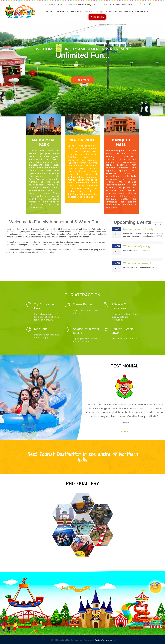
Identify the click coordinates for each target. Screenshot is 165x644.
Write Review (97, 18)
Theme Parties (83, 304)
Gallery (129, 12)
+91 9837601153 (55, 4)
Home (50, 12)
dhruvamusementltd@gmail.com (84, 4)
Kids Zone (41, 329)
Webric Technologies (105, 640)
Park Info (61, 12)
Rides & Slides (114, 12)
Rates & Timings (93, 12)
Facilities (76, 12)
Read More (83, 80)
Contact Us (142, 12)
